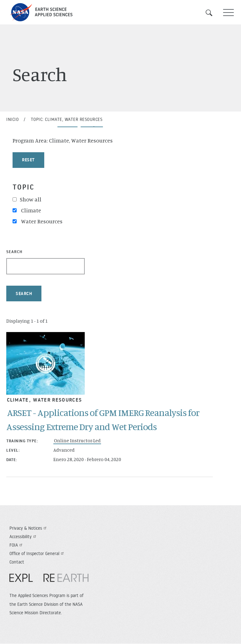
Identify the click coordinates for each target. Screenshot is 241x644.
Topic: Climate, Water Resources (67, 119)
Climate (18, 400)
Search (213, 13)
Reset (28, 160)
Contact (17, 562)
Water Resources (57, 400)
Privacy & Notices (29, 528)
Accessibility (24, 537)
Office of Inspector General (37, 553)
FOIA (17, 545)
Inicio (12, 119)
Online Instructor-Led (77, 441)
